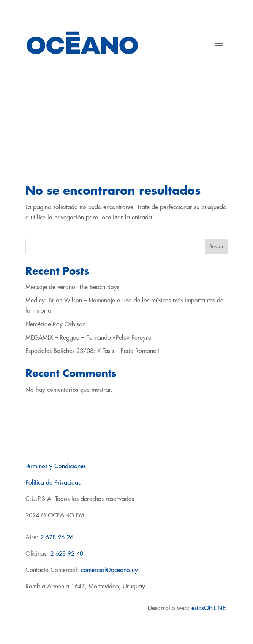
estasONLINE (210, 608)
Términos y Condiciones (56, 466)
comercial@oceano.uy (109, 570)
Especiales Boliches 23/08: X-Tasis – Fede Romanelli (93, 351)
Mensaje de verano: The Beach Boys (72, 287)
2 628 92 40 (67, 554)
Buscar (217, 246)
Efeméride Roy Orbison (55, 324)
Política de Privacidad (54, 483)
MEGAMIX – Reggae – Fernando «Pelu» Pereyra (89, 338)
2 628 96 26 (57, 537)
